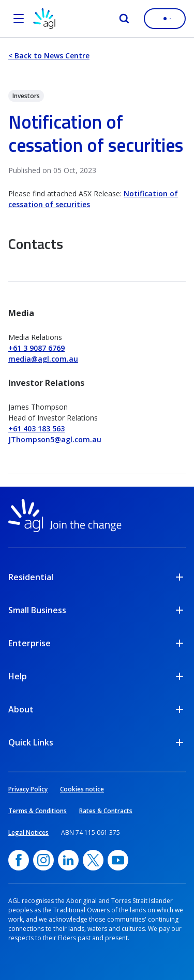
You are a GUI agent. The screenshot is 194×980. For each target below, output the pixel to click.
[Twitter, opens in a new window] (93, 860)
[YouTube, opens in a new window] (118, 860)
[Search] (124, 19)
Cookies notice (82, 789)
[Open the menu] (19, 19)
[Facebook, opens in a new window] (19, 860)
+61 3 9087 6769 (36, 348)
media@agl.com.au (43, 359)
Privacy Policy (28, 789)
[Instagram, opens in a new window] (43, 860)
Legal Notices (28, 833)
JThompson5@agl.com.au (55, 439)
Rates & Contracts (106, 811)
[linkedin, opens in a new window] (68, 860)
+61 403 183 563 (36, 429)
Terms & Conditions (38, 811)
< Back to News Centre (49, 56)
